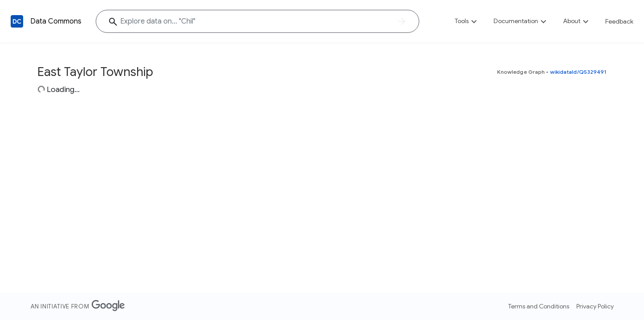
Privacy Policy (595, 306)
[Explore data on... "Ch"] (257, 21)
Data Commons (56, 21)
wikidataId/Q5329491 (579, 72)
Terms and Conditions (539, 306)
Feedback (619, 21)
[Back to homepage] (17, 21)
